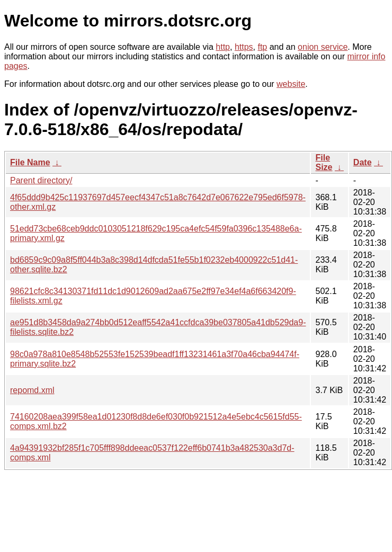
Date (363, 162)
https (244, 47)
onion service (323, 47)
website (291, 84)
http (223, 47)
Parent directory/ (41, 180)
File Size (324, 162)
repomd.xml (32, 390)
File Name (30, 162)
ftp (262, 47)
